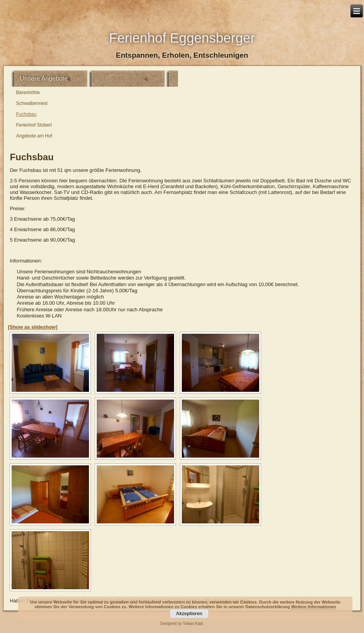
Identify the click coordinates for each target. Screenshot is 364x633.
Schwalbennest (32, 103)
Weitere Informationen (314, 607)
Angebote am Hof (34, 136)
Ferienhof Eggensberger (182, 38)
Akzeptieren (189, 614)
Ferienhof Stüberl (34, 125)
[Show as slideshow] (32, 327)
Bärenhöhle (28, 93)
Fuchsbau (26, 114)
